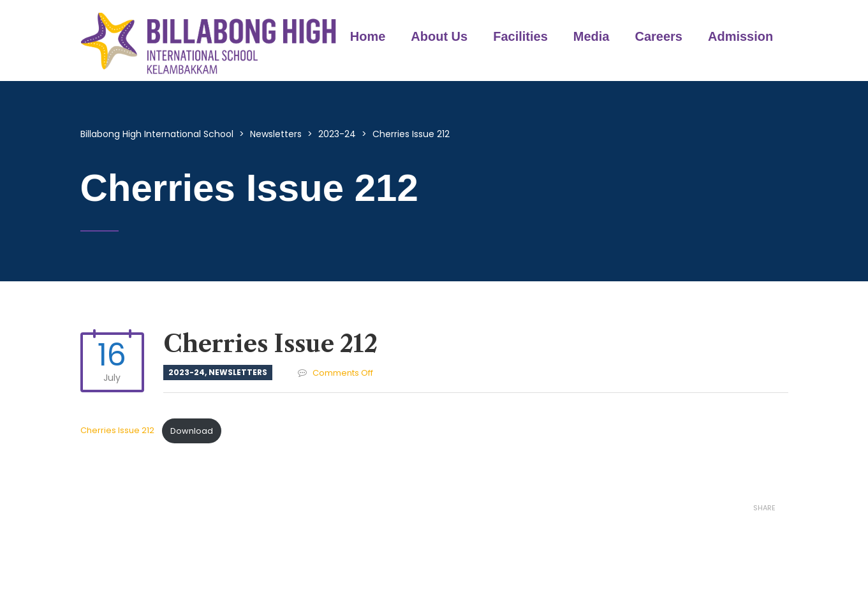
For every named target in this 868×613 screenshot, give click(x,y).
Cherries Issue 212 (118, 431)
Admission (740, 36)
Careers (658, 36)
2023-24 (187, 372)
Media (592, 36)
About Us (439, 36)
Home (368, 36)
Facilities (520, 36)
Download (192, 431)
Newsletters (238, 372)
